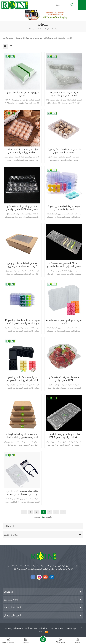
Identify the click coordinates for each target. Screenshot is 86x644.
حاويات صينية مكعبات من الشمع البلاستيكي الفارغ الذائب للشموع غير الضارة (22, 379)
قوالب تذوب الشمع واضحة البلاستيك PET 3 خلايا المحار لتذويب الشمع (64, 436)
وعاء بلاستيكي (52, 29)
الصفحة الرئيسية (36, 29)
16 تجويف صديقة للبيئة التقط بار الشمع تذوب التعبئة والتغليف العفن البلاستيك (22, 322)
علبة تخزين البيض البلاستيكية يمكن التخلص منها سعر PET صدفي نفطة (22, 208)
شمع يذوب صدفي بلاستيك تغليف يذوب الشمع (22, 94)
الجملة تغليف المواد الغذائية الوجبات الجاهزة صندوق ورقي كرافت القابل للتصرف (22, 436)
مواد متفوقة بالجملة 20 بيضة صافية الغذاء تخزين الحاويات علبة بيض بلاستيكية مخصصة (22, 151)
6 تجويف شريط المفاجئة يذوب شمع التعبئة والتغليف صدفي (64, 208)
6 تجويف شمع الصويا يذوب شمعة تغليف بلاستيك (64, 322)
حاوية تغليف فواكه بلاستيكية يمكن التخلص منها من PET (64, 379)
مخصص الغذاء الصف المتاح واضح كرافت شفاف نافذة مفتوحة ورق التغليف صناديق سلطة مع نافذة (22, 265)
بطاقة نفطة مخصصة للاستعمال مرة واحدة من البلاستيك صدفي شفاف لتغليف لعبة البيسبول (22, 493)
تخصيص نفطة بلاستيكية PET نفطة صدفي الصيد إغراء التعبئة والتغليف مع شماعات (64, 265)
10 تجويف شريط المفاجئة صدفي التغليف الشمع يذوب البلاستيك (64, 94)
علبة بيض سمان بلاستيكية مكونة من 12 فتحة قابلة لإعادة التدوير (64, 151)
